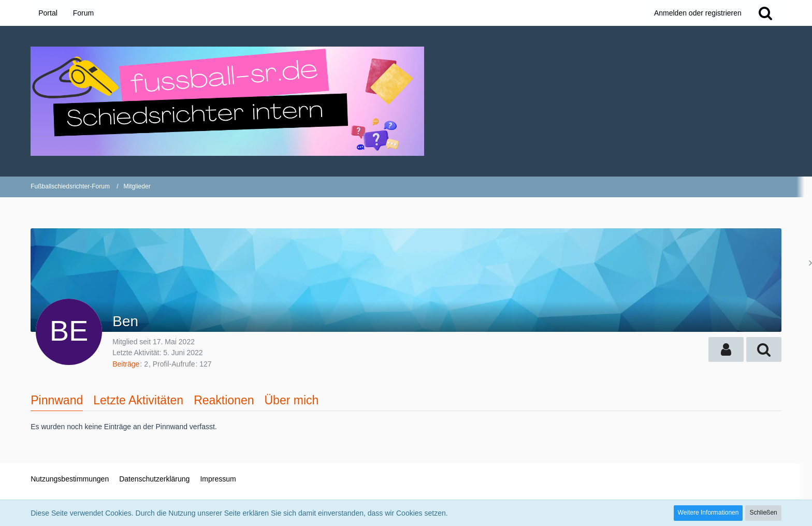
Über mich (291, 400)
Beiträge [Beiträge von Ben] (126, 364)
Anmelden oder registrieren (698, 13)
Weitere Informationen (708, 513)
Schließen (763, 513)
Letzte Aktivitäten (138, 400)
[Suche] (765, 13)
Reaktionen (224, 400)
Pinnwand (57, 400)
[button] (726, 349)
